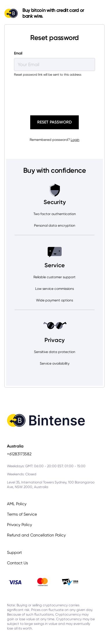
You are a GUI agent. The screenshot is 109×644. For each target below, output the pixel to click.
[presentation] (54, 93)
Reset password (54, 122)
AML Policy (17, 504)
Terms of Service (22, 514)
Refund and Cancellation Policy (36, 535)
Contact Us (17, 563)
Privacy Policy (19, 525)
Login (75, 140)
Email (18, 53)
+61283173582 (19, 454)
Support (14, 552)
